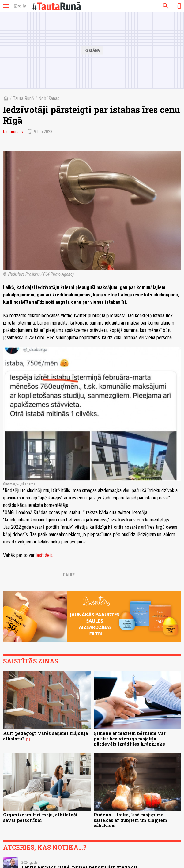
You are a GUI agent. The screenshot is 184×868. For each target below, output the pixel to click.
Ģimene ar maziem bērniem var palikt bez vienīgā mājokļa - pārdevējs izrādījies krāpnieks (130, 739)
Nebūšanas (49, 98)
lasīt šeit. (44, 555)
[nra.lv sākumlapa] (20, 6)
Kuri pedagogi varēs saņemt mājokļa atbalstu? (45, 736)
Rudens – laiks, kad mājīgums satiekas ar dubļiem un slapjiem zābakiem (130, 820)
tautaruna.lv (13, 132)
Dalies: (70, 575)
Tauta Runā (23, 98)
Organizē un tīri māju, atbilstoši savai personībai (40, 817)
